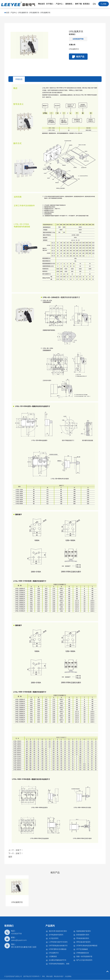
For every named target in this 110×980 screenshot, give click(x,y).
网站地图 (49, 976)
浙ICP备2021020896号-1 (32, 976)
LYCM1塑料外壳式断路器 (58, 949)
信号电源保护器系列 (56, 935)
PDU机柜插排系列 (83, 938)
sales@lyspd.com (19, 940)
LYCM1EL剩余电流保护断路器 (87, 946)
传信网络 (68, 976)
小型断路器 (53, 956)
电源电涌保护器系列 (83, 931)
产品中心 (14, 13)
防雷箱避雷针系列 (83, 935)
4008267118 (78, 39)
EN (94, 5)
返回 (10, 857)
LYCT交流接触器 (82, 949)
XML (44, 976)
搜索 (105, 4)
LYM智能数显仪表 (83, 953)
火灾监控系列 (54, 938)
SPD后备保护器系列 (83, 942)
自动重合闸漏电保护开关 (58, 960)
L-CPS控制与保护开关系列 (58, 942)
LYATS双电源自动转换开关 (58, 946)
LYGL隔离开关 (23, 13)
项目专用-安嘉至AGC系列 (58, 931)
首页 (8, 13)
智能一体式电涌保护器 (84, 956)
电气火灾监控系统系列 (84, 960)
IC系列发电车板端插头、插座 (59, 964)
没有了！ (19, 850)
